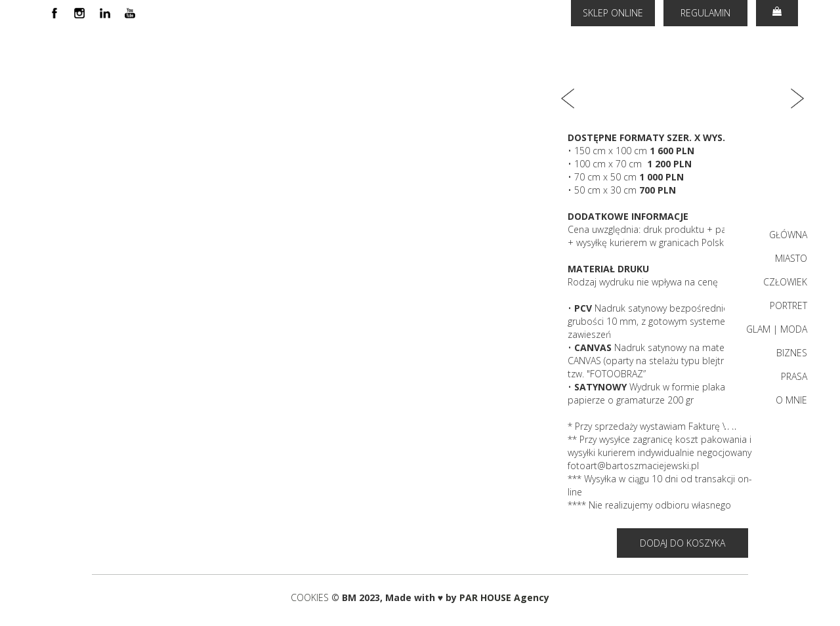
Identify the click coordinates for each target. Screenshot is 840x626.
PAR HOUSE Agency (504, 597)
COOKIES (311, 597)
